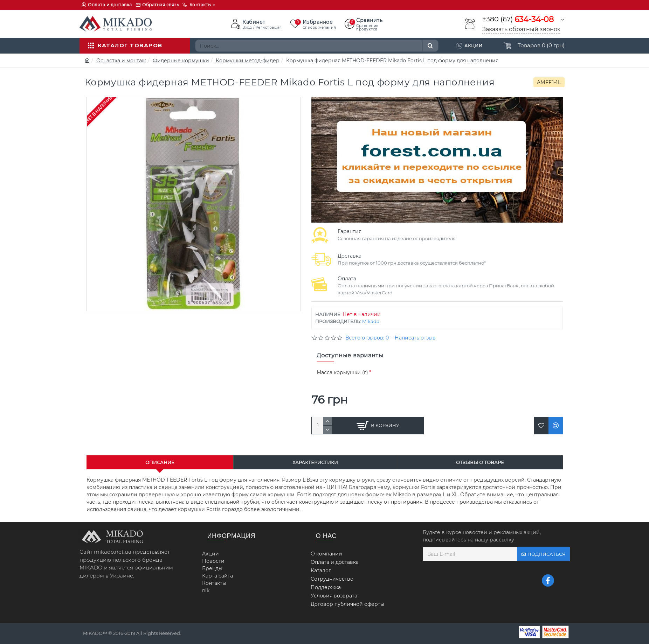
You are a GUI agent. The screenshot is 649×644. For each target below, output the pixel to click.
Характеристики (315, 462)
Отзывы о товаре (480, 462)
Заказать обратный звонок (521, 29)
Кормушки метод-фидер (248, 61)
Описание (160, 462)
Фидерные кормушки (181, 61)
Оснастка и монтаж (121, 61)
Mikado (371, 321)
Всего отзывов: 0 (367, 338)
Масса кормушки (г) (342, 372)
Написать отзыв (415, 338)
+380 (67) (518, 19)
